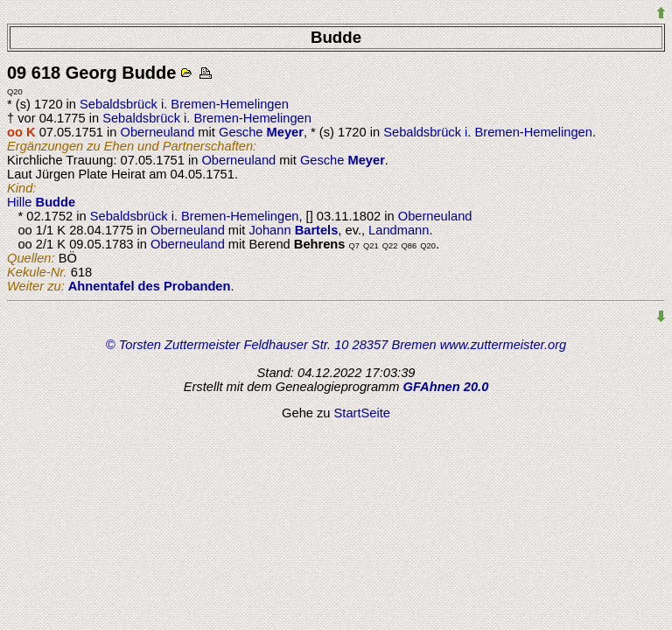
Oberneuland (158, 132)
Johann (293, 230)
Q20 (15, 92)
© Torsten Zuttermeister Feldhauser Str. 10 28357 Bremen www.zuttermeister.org (336, 345)
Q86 (409, 246)
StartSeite (362, 413)
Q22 (390, 246)
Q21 (371, 246)
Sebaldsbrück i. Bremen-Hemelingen (184, 104)
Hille (41, 202)
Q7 (354, 246)
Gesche (261, 132)
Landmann (399, 230)
